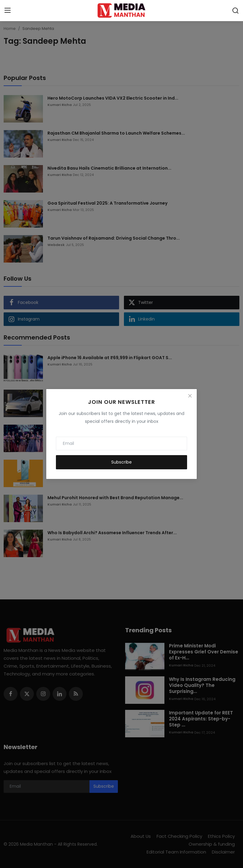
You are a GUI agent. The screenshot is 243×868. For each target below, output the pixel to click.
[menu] (8, 11)
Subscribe (121, 462)
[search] (235, 11)
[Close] (190, 396)
